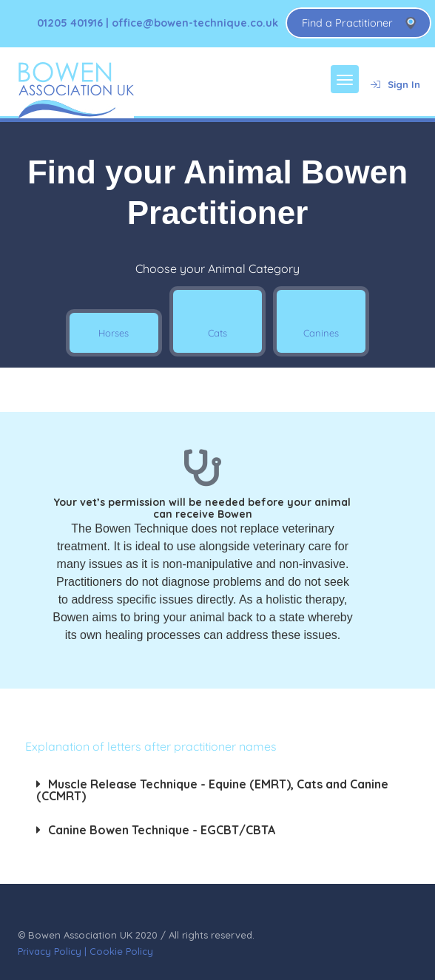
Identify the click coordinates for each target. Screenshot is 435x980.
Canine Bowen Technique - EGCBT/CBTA (162, 830)
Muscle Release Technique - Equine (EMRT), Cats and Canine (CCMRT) (212, 790)
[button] (218, 790)
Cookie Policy (121, 951)
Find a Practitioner (347, 23)
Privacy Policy (50, 951)
